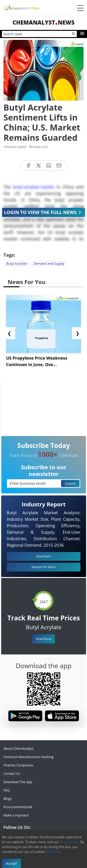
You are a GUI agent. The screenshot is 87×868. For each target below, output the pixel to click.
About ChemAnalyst (18, 748)
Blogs (8, 799)
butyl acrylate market (34, 187)
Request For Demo (44, 567)
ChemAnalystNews (43, 22)
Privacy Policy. (70, 842)
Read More (44, 639)
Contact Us (12, 774)
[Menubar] (80, 8)
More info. (54, 852)
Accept (11, 863)
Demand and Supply (49, 263)
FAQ (7, 790)
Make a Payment (16, 815)
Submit (70, 483)
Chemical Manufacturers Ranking (28, 757)
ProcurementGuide (18, 807)
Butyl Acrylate (17, 263)
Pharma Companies (18, 765)
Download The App (18, 782)
